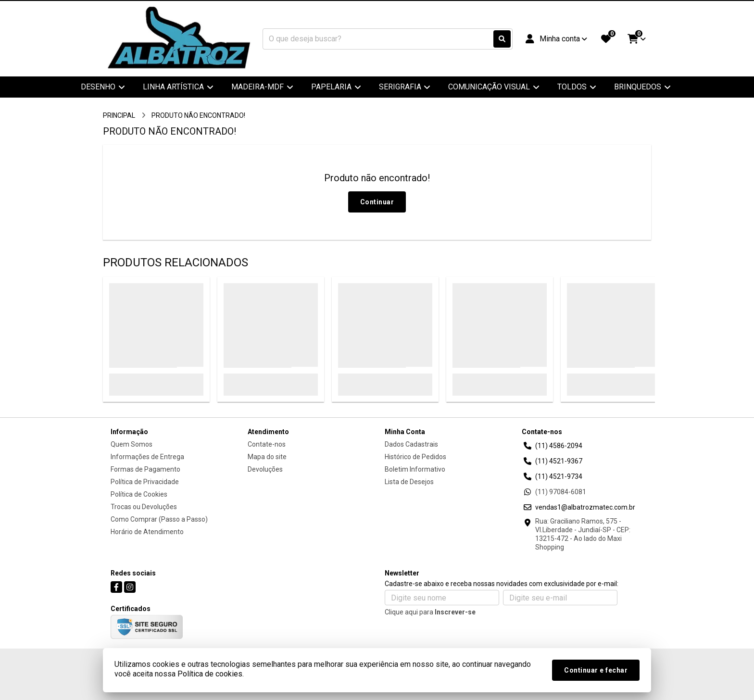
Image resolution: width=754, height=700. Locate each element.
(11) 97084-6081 (561, 492)
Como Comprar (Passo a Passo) (159, 519)
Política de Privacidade (145, 482)
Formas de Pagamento (145, 469)
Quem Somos (132, 444)
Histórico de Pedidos (415, 457)
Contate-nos (267, 444)
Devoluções (265, 469)
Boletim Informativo (415, 469)
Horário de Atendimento (147, 532)
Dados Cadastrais (411, 444)
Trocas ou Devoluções (144, 507)
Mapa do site (267, 457)
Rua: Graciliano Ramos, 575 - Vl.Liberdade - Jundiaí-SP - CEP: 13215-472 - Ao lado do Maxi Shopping (583, 534)
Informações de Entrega (147, 457)
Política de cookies (210, 674)
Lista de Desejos (409, 482)
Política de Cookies (139, 494)
